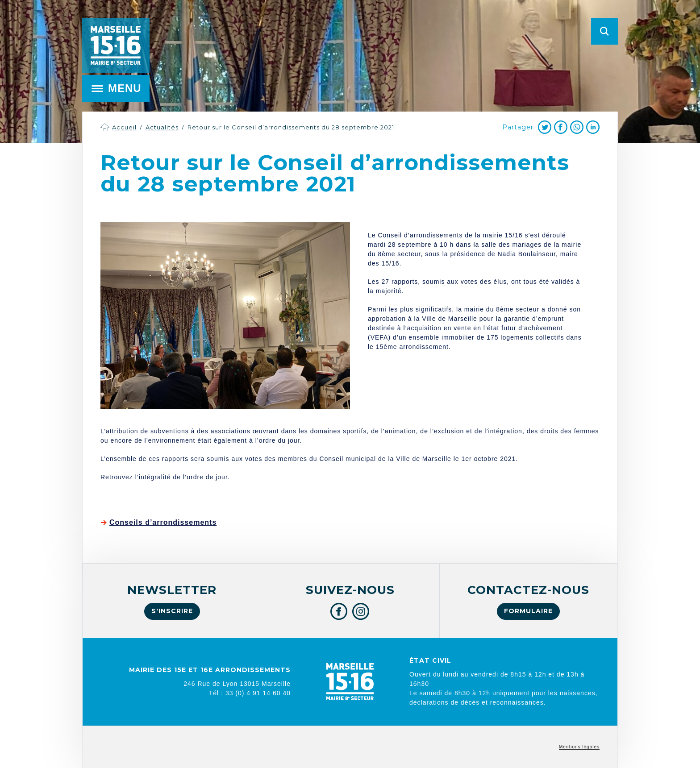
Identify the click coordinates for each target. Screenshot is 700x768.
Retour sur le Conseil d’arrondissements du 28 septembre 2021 (291, 127)
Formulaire (528, 611)
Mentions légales (579, 747)
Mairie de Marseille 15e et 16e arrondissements (116, 45)
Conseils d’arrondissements (163, 522)
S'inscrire (172, 611)
